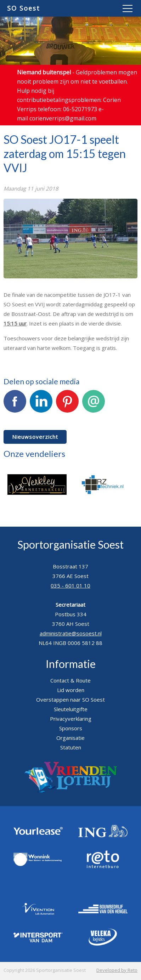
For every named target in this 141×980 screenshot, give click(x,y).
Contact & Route (70, 680)
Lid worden (71, 690)
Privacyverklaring (71, 719)
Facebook (15, 405)
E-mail (94, 405)
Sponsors (71, 728)
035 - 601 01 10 (70, 585)
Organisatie (70, 738)
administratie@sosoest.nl (71, 633)
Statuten (71, 747)
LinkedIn (41, 405)
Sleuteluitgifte (71, 709)
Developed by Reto (117, 970)
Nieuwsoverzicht (35, 437)
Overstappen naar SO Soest (70, 699)
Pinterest (67, 405)
